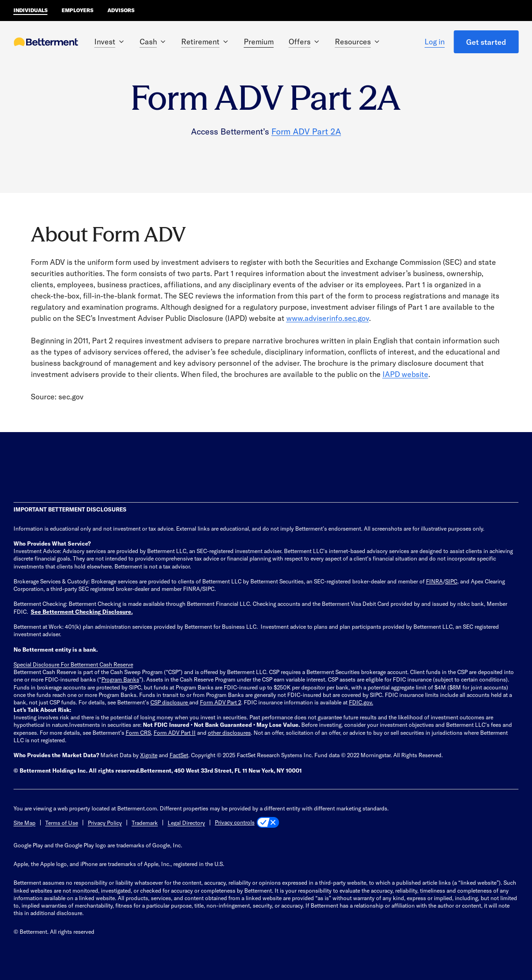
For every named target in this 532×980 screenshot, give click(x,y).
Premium (259, 41)
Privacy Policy (105, 823)
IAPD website (405, 374)
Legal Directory (186, 823)
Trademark (145, 823)
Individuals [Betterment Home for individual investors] (31, 10)
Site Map (25, 823)
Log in (435, 41)
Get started (486, 42)
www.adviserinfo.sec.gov (328, 318)
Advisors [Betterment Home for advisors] (121, 10)
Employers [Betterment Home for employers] (78, 10)
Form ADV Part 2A (306, 131)
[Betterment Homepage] (46, 43)
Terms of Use (62, 823)
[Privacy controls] (247, 822)
